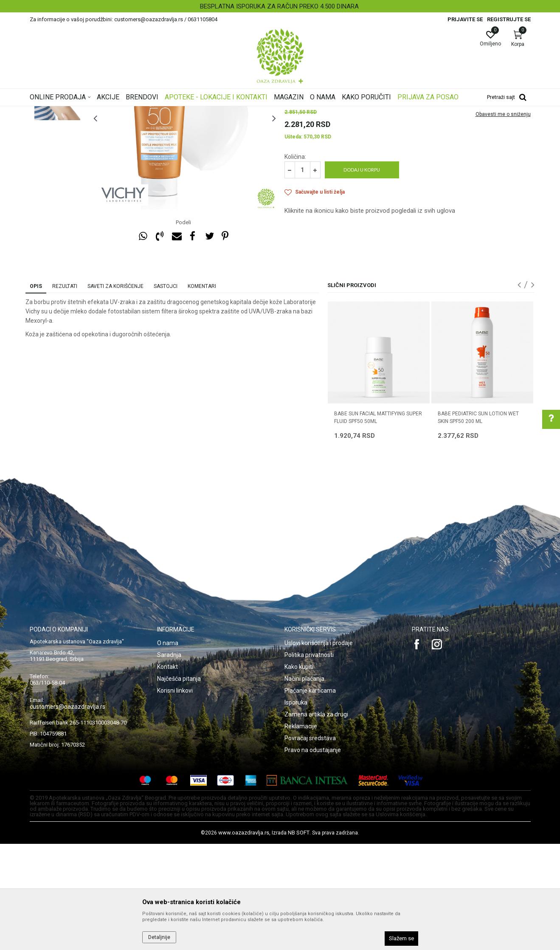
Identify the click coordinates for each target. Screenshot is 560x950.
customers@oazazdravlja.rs (68, 813)
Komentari (202, 392)
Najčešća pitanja (179, 785)
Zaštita (229, 112)
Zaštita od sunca (194, 112)
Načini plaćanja (304, 785)
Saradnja (169, 761)
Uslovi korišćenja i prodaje (319, 749)
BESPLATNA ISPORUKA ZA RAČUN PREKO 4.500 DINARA (279, 6)
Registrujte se (509, 19)
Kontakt (167, 773)
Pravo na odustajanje (313, 856)
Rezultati (65, 392)
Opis (36, 392)
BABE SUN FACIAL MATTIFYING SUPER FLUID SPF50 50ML (378, 524)
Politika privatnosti (309, 761)
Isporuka (296, 809)
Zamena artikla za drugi (316, 820)
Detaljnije (159, 937)
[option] (280, 6)
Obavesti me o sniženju (503, 220)
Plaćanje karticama (310, 797)
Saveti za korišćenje (115, 392)
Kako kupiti (299, 773)
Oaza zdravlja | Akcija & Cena (64, 112)
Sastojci (166, 392)
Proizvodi (116, 112)
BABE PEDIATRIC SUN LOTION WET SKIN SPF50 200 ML (478, 524)
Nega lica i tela (150, 112)
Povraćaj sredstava (310, 844)
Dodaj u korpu (362, 276)
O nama (168, 749)
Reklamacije (301, 832)
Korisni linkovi (175, 797)
